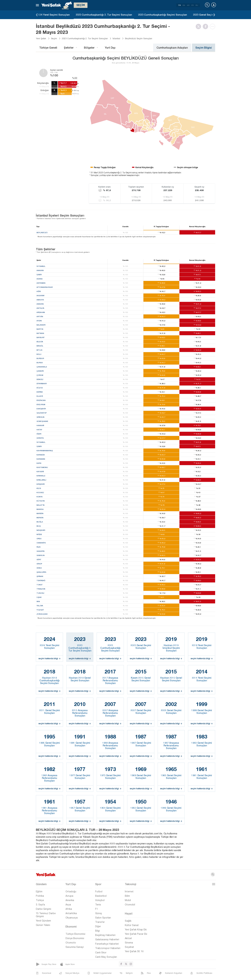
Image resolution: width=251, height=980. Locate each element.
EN (184, 5)
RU (197, 5)
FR (192, 5)
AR (188, 5)
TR (179, 5)
